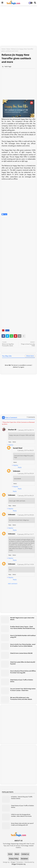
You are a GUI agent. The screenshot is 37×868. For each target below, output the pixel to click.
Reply (10, 442)
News (8, 49)
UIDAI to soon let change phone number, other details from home (21, 815)
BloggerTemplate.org (19, 864)
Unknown (17, 471)
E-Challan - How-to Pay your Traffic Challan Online (22, 798)
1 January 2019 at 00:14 (26, 430)
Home (4, 49)
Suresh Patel (18, 448)
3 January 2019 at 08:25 (26, 450)
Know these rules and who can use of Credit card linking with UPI (22, 824)
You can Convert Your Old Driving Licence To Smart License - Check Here (23, 690)
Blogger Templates (17, 862)
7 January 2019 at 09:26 (26, 515)
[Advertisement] (18, 26)
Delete (14, 442)
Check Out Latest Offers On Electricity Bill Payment (23, 663)
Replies (11, 445)
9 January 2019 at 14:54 (26, 564)
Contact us (25, 854)
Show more (30, 356)
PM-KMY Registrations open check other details (22, 619)
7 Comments (31, 417)
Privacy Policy (14, 859)
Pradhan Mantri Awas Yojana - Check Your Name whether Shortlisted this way (23, 627)
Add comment (13, 584)
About (17, 854)
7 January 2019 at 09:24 (26, 473)
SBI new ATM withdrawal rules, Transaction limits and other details (21, 698)
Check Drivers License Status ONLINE (21, 653)
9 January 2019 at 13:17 (26, 534)
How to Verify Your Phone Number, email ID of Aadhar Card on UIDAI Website (23, 645)
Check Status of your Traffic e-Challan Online (22, 681)
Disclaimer (24, 859)
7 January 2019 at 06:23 (26, 495)
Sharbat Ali (12, 430)
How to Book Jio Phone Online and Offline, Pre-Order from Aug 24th (23, 672)
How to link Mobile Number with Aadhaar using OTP (23, 636)
